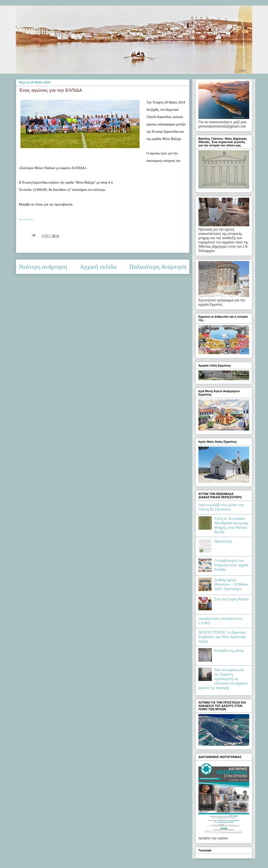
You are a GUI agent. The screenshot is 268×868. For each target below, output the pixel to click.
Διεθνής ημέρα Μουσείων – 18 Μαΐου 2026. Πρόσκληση (231, 584)
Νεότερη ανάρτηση (43, 267)
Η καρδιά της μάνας (229, 650)
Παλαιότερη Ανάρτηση (158, 267)
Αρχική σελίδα (98, 267)
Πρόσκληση (223, 541)
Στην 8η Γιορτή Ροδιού (231, 599)
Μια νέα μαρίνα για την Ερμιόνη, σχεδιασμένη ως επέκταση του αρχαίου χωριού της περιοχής (223, 679)
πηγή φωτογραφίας (26, 219)
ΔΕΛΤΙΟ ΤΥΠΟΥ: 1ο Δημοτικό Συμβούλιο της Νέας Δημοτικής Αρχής (222, 637)
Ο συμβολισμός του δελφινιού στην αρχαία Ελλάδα (231, 565)
